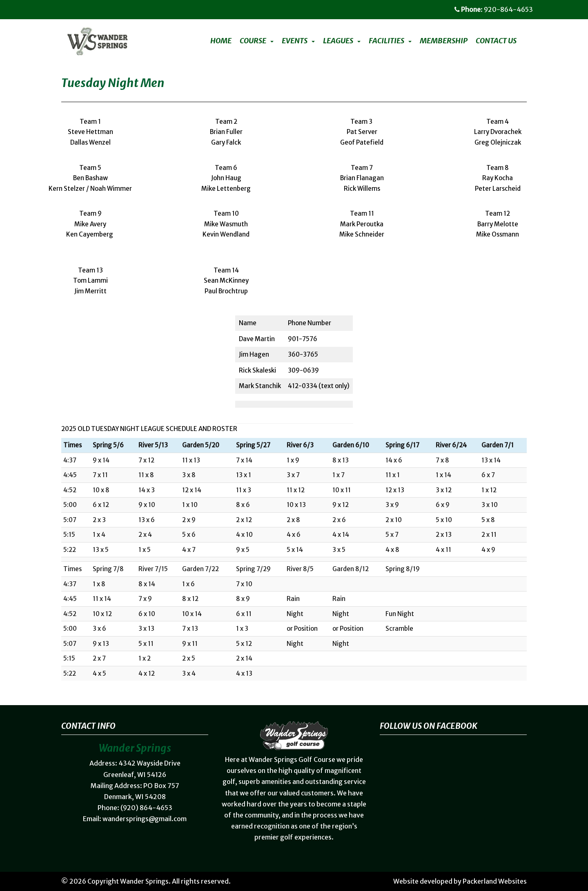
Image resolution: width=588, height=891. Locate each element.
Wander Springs (144, 881)
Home (221, 41)
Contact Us (496, 41)
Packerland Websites (495, 881)
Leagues (338, 41)
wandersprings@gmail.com (145, 819)
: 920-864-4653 (494, 9)
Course (253, 41)
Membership (444, 41)
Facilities (386, 41)
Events (295, 41)
